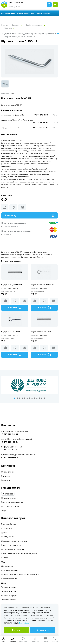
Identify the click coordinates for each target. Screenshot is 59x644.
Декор (4, 533)
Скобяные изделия (35, 25)
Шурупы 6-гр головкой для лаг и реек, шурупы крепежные (31, 34)
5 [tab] (25, 398)
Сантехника (7, 566)
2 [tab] (17, 398)
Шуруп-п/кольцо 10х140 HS (42, 285)
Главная (5, 25)
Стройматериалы (10, 579)
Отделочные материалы (13, 549)
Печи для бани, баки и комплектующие (19, 554)
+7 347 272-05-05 (40, 128)
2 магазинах (10, 288)
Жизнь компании (9, 472)
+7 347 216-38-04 (10, 458)
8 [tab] (32, 398)
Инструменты (8, 537)
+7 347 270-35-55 (41, 115)
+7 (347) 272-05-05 (16, 3)
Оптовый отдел (9, 498)
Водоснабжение (9, 524)
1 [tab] (15, 398)
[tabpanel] (29, 385)
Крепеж (10, 28)
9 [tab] (34, 398)
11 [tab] (39, 398)
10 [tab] (37, 398)
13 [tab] (44, 398)
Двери (4, 583)
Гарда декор (7, 528)
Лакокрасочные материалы (14, 541)
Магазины (8, 494)
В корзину (29, 215)
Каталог (17, 25)
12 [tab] (42, 398)
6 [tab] (27, 398)
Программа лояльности (12, 502)
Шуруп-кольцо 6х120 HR (11, 285)
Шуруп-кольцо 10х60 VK (41, 332)
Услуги (4, 511)
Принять (16, 630)
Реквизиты (6, 480)
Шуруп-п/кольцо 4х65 (11, 332)
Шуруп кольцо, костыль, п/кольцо (20, 37)
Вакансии (6, 476)
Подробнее (24, 623)
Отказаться (43, 630)
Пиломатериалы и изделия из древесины (20, 574)
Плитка (5, 558)
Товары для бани (9, 587)
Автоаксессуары (9, 595)
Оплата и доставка (10, 506)
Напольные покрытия (11, 545)
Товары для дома (9, 591)
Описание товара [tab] (10, 134)
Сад (3, 562)
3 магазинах (9, 335)
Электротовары (9, 600)
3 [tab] (20, 398)
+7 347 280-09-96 (41, 123)
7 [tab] (30, 398)
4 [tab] (22, 398)
